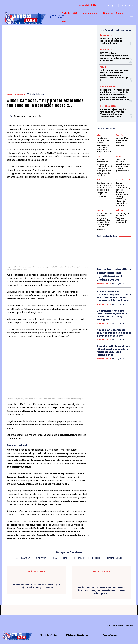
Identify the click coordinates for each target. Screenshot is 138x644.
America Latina (16, 94)
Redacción (19, 116)
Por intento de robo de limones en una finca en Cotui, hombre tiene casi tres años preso (101, 563)
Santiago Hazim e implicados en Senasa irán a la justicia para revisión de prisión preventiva (104, 173)
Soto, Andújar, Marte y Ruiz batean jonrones (122, 136)
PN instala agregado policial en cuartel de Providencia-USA (114, 41)
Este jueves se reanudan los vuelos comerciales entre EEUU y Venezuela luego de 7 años (105, 139)
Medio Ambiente (123, 166)
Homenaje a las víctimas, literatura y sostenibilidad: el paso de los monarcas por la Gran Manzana (105, 196)
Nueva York (105, 35)
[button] (113, 6)
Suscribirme (128, 621)
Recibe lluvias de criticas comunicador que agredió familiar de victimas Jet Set (113, 244)
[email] (112, 621)
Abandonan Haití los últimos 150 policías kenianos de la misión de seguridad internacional (114, 312)
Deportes (120, 132)
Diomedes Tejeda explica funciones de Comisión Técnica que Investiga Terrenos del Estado (112, 110)
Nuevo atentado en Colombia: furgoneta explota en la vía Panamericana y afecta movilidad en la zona (113, 262)
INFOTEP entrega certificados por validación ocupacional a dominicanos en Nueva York (113, 56)
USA (98, 132)
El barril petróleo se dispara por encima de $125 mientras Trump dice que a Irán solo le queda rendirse (105, 156)
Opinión (119, 188)
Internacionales (108, 85)
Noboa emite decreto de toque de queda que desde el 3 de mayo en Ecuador (113, 296)
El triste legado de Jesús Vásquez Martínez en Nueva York (123, 194)
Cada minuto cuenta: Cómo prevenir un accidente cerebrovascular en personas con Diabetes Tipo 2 (114, 74)
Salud (103, 66)
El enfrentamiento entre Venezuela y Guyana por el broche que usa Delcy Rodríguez (111, 280)
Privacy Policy (128, 627)
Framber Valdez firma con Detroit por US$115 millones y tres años (37, 559)
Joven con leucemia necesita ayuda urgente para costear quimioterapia (123, 155)
